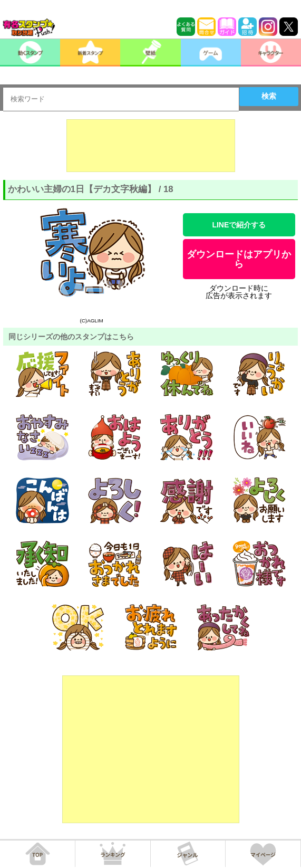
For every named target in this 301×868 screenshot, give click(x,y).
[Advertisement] (151, 146)
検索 (269, 96)
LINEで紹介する (239, 225)
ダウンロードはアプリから (239, 259)
